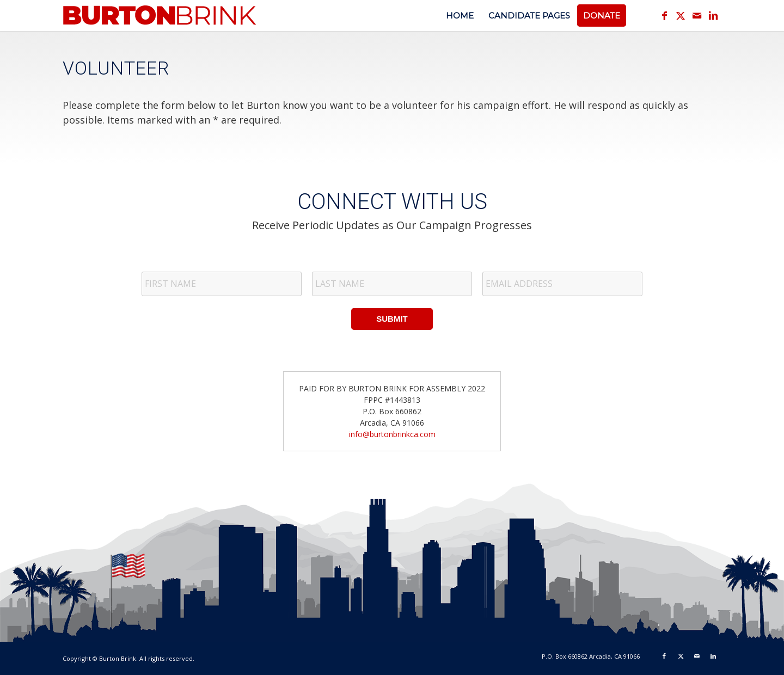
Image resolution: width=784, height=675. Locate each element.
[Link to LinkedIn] (713, 15)
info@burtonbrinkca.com (392, 434)
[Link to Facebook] (664, 15)
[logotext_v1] (161, 21)
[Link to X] (681, 15)
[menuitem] (460, 16)
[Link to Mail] (697, 15)
